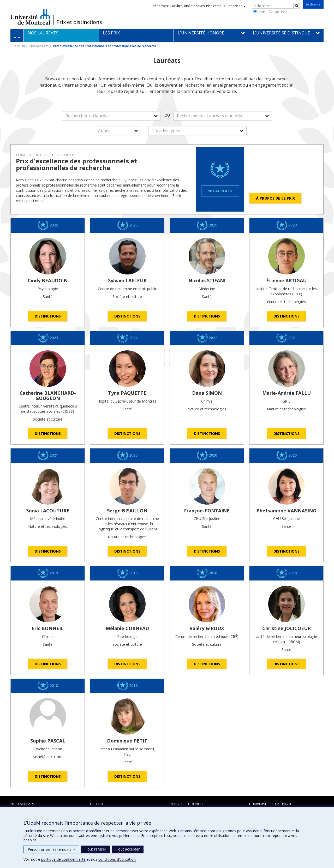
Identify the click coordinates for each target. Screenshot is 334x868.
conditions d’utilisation (117, 859)
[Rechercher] (297, 6)
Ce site (259, 12)
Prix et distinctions (79, 22)
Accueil (20, 46)
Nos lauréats (39, 46)
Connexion (236, 6)
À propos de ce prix (275, 198)
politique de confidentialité (63, 859)
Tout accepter (128, 849)
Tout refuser (96, 849)
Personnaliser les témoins (51, 849)
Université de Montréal (30, 17)
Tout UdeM (278, 12)
